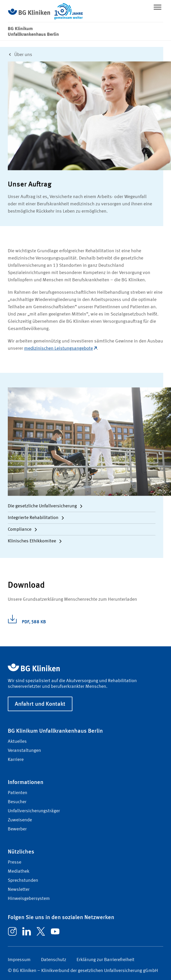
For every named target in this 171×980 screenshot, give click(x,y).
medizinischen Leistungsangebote (60, 348)
